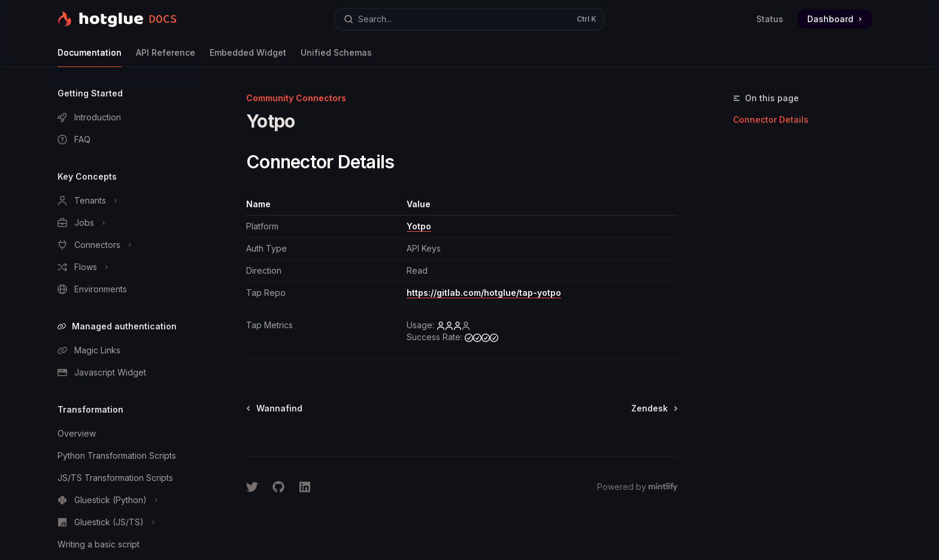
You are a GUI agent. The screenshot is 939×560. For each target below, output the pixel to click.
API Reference (166, 57)
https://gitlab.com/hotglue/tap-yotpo (484, 293)
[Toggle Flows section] (125, 267)
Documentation (90, 57)
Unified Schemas (336, 57)
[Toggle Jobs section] (125, 223)
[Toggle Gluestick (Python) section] (125, 500)
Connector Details (771, 119)
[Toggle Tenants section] (125, 201)
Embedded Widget (248, 57)
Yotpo (419, 226)
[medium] (453, 325)
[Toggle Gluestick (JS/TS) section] (125, 522)
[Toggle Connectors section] (125, 245)
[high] (481, 337)
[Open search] (469, 19)
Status (770, 19)
